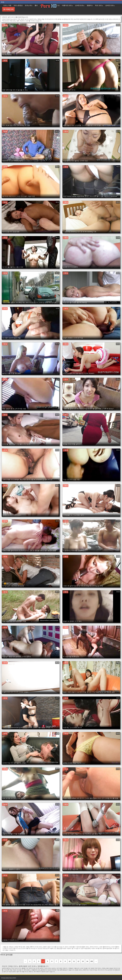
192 (92, 961)
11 (74, 961)
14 (87, 961)
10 (70, 961)
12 (78, 961)
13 (83, 961)
